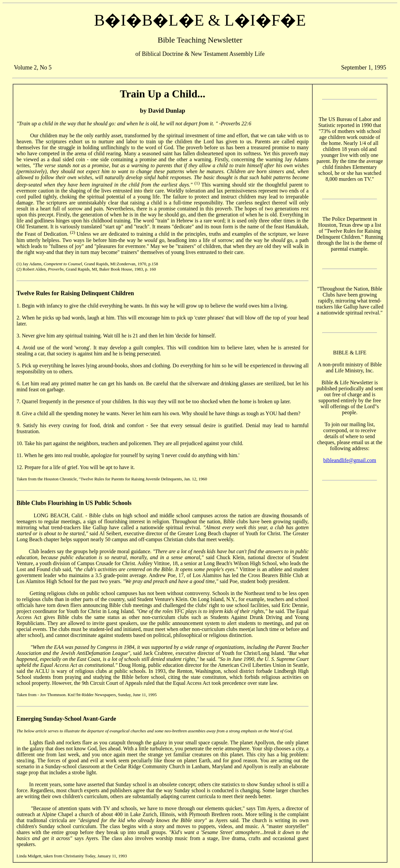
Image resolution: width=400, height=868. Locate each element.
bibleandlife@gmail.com (350, 460)
